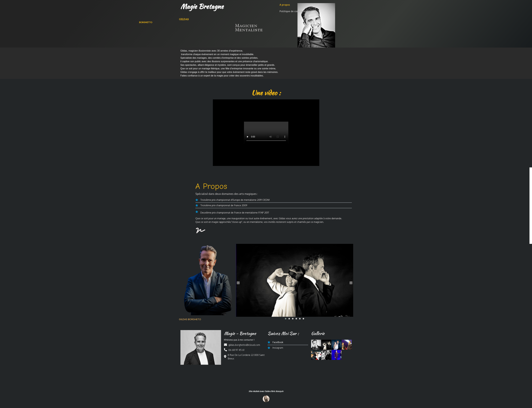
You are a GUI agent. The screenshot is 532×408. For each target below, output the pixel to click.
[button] (286, 314)
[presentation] (238, 280)
